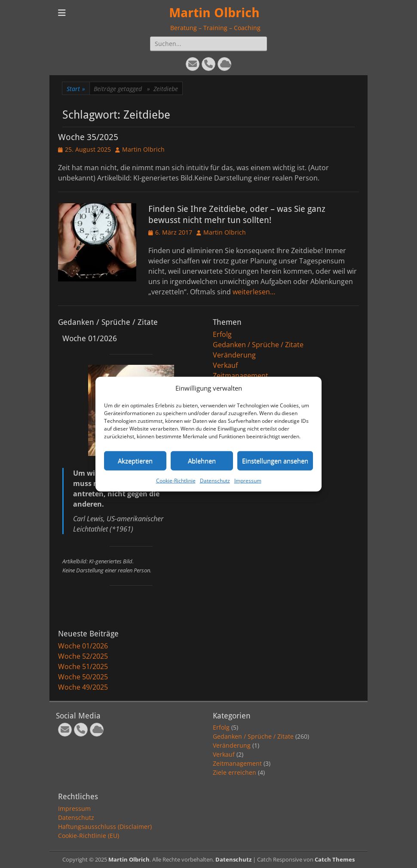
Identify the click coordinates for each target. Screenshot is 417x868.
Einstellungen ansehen (275, 461)
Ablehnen (202, 461)
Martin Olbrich (214, 13)
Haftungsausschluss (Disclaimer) (105, 827)
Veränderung (234, 355)
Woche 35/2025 (88, 137)
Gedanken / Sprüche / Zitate (258, 345)
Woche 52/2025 (83, 656)
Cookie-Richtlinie (176, 480)
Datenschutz (215, 480)
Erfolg (222, 334)
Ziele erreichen (235, 772)
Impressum (248, 480)
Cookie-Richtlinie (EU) (89, 836)
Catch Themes (335, 859)
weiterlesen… (254, 292)
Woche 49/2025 (83, 687)
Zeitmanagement (241, 376)
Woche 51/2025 (83, 666)
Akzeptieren (135, 461)
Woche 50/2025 (83, 677)
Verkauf (225, 365)
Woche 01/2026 (83, 646)
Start (76, 89)
